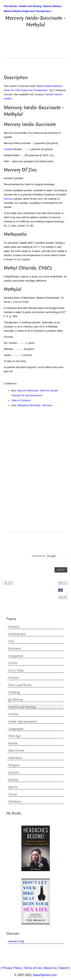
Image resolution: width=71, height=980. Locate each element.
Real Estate (16, 751)
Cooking (14, 692)
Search (64, 968)
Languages (16, 729)
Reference (15, 758)
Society (13, 780)
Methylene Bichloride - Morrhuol (35, 405)
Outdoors (15, 802)
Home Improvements (23, 722)
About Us (50, 968)
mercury (8, 199)
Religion (14, 765)
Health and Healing (22, 707)
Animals (14, 627)
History (14, 714)
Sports (13, 787)
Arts (11, 641)
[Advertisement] (36, 49)
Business (14, 648)
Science (14, 773)
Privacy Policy (12, 968)
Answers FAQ (16, 941)
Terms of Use (33, 968)
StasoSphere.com (45, 975)
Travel (13, 794)
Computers (16, 656)
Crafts (13, 663)
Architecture (17, 634)
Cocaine (8, 149)
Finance (14, 678)
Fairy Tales (16, 671)
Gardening (16, 700)
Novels (13, 743)
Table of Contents (21, 400)
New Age (14, 736)
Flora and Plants (20, 685)
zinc (16, 203)
